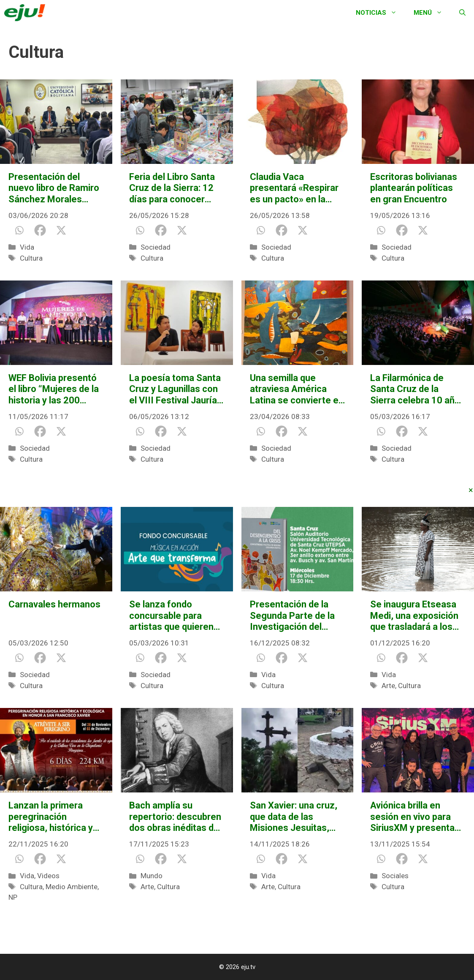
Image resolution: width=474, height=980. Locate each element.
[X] (61, 230)
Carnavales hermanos (54, 604)
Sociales (395, 876)
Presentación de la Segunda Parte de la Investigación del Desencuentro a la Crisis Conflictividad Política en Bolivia (292, 616)
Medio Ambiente (72, 887)
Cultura (31, 258)
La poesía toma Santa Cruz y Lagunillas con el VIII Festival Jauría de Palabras (175, 389)
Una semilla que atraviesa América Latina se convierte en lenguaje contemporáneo (297, 389)
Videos (48, 876)
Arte (388, 686)
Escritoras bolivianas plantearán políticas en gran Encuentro (414, 188)
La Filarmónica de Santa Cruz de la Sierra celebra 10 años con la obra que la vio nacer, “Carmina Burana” (418, 389)
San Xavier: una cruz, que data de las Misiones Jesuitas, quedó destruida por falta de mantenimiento (294, 817)
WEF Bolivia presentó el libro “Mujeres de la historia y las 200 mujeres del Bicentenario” (54, 389)
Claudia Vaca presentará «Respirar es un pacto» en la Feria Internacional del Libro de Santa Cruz (297, 188)
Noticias (381, 13)
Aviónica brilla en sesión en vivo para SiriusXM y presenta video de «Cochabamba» (412, 817)
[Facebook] (40, 230)
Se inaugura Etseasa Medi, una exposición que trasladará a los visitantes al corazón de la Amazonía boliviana (414, 616)
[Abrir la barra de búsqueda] (462, 13)
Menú (432, 13)
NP (13, 897)
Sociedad (156, 247)
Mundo (152, 876)
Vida (27, 247)
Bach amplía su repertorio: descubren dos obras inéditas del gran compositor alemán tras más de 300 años (175, 817)
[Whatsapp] (19, 230)
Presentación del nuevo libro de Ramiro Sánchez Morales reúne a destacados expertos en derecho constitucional (54, 188)
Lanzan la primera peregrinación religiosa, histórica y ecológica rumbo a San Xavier (51, 817)
